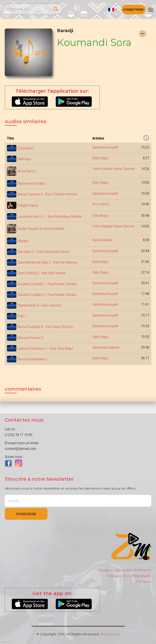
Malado (23, 241)
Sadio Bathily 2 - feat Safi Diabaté (42, 273)
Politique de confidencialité (129, 576)
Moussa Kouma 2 (30, 338)
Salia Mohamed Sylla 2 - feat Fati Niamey (47, 262)
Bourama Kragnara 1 (33, 359)
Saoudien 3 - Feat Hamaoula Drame (43, 252)
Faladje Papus (28, 205)
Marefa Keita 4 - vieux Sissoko (39, 305)
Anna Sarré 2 (27, 171)
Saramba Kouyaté (105, 147)
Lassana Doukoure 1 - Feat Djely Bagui (45, 348)
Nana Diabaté (102, 240)
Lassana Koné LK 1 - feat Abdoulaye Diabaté (50, 216)
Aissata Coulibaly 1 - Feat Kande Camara (47, 284)
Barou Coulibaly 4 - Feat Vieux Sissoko (45, 327)
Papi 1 (22, 316)
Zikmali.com (110, 634)
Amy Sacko (101, 204)
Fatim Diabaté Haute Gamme (113, 169)
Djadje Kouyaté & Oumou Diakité (41, 229)
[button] (113, 10)
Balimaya (24, 159)
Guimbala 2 (26, 148)
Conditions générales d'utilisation (124, 570)
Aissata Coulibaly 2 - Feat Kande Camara (47, 295)
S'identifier (133, 10)
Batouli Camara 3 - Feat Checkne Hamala (47, 194)
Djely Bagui (100, 158)
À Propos (143, 582)
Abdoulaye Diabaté (106, 347)
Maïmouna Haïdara (31, 183)
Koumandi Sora (94, 42)
